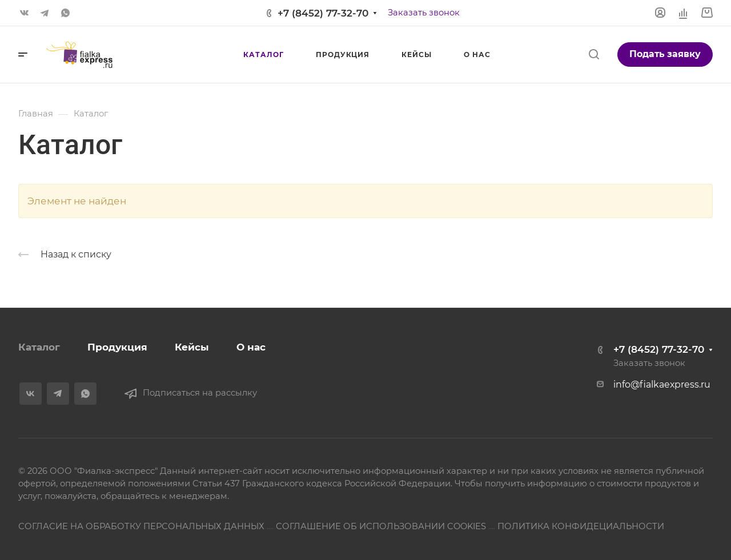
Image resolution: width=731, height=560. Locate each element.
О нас (251, 347)
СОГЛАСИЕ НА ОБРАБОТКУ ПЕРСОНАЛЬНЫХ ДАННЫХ (141, 526)
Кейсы (192, 347)
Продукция (117, 347)
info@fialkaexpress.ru (662, 384)
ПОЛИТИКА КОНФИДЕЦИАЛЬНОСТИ (581, 526)
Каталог (39, 347)
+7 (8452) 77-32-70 (323, 13)
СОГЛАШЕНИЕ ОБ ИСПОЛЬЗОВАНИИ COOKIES (381, 526)
